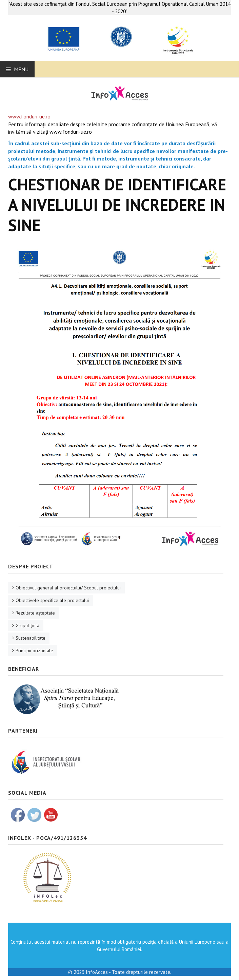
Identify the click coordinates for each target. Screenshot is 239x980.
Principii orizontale (34, 651)
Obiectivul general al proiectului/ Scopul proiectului (68, 588)
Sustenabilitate (31, 638)
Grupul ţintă (27, 625)
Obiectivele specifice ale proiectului (52, 600)
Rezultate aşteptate (35, 613)
